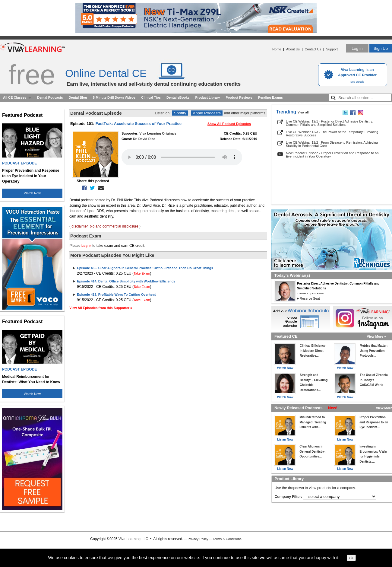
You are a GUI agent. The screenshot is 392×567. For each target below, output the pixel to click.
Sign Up (381, 48)
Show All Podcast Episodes (229, 124)
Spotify (180, 113)
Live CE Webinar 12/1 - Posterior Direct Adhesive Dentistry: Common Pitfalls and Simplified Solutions (330, 123)
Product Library (207, 97)
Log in (357, 48)
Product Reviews (239, 97)
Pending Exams (270, 97)
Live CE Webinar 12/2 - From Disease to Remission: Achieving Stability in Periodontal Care (332, 144)
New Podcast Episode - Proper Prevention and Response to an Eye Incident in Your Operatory (332, 155)
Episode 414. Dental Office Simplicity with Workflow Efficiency (126, 281)
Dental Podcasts (50, 97)
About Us (293, 49)
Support (332, 49)
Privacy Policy (198, 539)
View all (303, 112)
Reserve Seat (310, 298)
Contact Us (313, 49)
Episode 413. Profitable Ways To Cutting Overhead (117, 295)
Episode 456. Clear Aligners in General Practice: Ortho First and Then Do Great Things (145, 268)
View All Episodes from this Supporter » (101, 308)
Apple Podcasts (207, 113)
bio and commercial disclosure (114, 226)
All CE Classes (15, 97)
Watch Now (32, 193)
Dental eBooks (178, 97)
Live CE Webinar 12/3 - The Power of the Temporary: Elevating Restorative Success (332, 134)
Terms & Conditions (227, 539)
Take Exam (142, 273)
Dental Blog (78, 97)
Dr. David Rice (144, 139)
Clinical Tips (151, 97)
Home (277, 49)
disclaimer (79, 226)
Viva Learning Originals (158, 133)
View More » (376, 336)
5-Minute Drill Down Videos (114, 97)
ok (351, 558)
